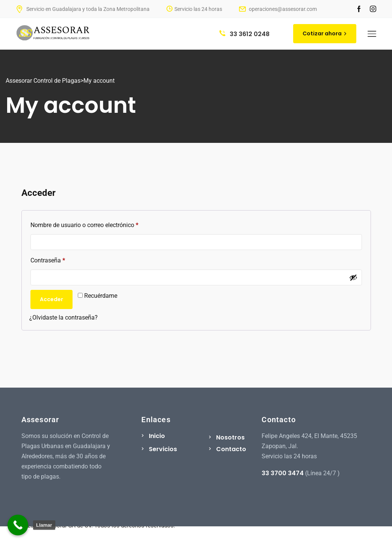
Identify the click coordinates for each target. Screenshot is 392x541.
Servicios (163, 449)
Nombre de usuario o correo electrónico (99, 224)
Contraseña (62, 259)
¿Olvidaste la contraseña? (64, 317)
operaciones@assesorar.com (278, 9)
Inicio (157, 436)
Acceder (51, 299)
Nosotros (230, 437)
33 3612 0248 (244, 34)
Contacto (231, 449)
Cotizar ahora (325, 33)
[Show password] (353, 277)
